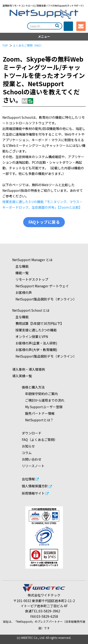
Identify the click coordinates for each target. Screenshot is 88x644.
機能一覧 (20, 273)
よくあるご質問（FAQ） (28, 45)
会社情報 (28, 479)
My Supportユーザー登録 (42, 407)
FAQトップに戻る (44, 222)
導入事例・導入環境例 (29, 369)
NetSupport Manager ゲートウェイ (40, 286)
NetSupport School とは (31, 310)
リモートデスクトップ (30, 279)
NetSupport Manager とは (32, 260)
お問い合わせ (32, 459)
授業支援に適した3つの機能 (34, 330)
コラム (27, 453)
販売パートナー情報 (38, 413)
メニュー (44, 36)
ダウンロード (32, 433)
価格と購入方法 (33, 387)
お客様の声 (22, 292)
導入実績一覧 (22, 376)
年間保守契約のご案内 (40, 394)
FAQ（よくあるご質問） (40, 440)
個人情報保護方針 (35, 486)
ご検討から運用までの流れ (43, 400)
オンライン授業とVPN (30, 337)
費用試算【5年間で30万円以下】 (38, 323)
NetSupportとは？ (38, 420)
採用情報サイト (33, 493)
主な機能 (20, 266)
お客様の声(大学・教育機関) (35, 350)
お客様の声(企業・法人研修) (35, 343)
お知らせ (28, 446)
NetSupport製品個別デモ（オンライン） (44, 299)
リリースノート (33, 466)
